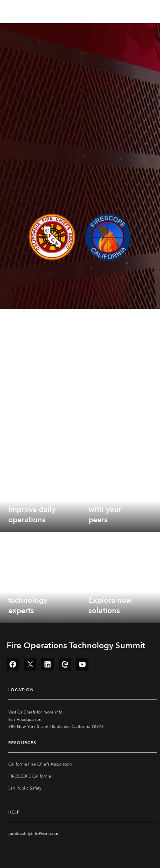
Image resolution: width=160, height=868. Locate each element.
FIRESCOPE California (30, 776)
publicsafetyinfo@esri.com (33, 834)
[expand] (68, 519)
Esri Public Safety (25, 788)
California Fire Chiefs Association (40, 764)
